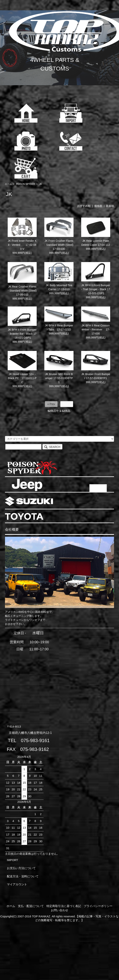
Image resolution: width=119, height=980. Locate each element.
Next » (67, 404)
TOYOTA (24, 516)
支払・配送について (31, 906)
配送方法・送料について (23, 876)
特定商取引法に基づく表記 (64, 906)
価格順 (98, 206)
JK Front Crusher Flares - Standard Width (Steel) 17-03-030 (59, 245)
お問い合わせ (59, 910)
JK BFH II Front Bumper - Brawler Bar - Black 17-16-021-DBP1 (22, 334)
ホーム (8, 184)
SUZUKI (29, 501)
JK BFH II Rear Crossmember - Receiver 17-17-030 (96, 329)
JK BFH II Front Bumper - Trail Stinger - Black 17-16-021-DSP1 (96, 289)
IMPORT (12, 860)
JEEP (27, 485)
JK (40, 184)
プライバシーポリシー (98, 906)
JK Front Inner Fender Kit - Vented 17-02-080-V (22, 245)
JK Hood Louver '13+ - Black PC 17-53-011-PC (22, 378)
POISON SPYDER (25, 184)
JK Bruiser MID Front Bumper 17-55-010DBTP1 (59, 378)
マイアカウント (17, 884)
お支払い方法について (21, 868)
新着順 (110, 206)
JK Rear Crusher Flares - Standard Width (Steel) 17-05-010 (24, 291)
